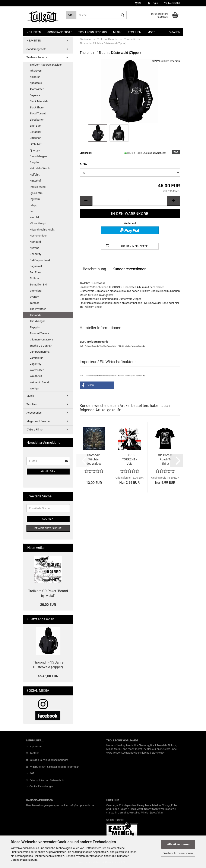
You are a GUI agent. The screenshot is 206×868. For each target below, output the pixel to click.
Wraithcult (36, 376)
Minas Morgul (38, 223)
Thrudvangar (37, 321)
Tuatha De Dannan (41, 346)
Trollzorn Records (93, 32)
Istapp (34, 205)
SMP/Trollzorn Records (166, 61)
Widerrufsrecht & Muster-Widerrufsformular (54, 767)
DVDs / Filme (34, 430)
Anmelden (48, 472)
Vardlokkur (36, 358)
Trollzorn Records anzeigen (46, 65)
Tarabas (35, 303)
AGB (32, 773)
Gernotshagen (38, 156)
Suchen (48, 519)
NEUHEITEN (34, 32)
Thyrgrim (35, 327)
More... (152, 32)
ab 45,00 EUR (48, 676)
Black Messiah (39, 101)
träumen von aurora (41, 339)
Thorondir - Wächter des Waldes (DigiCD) (94, 460)
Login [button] (153, 3)
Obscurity (35, 254)
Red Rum (35, 272)
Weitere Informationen (178, 853)
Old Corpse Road (40, 260)
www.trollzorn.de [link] (116, 753)
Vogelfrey (35, 364)
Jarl (32, 211)
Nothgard (35, 242)
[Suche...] (71, 15)
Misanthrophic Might (42, 230)
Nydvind (34, 248)
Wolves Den (37, 370)
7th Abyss (36, 71)
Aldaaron (35, 77)
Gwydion (35, 162)
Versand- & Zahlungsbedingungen (49, 760)
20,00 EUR (48, 605)
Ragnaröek (36, 266)
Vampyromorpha (40, 352)
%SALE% (175, 32)
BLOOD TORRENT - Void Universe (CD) (129, 460)
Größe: (84, 164)
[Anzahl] (130, 201)
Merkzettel (172, 3)
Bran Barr (35, 126)
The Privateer (38, 309)
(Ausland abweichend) (154, 153)
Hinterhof (35, 181)
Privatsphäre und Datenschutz (47, 780)
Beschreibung (94, 269)
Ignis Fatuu (36, 193)
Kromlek (35, 217)
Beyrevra (35, 95)
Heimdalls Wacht (40, 168)
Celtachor (35, 132)
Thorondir (35, 315)
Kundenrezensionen (129, 269)
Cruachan (35, 138)
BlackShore (37, 107)
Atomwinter (37, 89)
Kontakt (34, 753)
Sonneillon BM (38, 285)
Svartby (34, 297)
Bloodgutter (37, 120)
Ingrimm (35, 199)
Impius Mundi (38, 187)
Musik (117, 32)
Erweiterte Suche (48, 528)
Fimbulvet (36, 144)
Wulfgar (34, 388)
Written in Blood (39, 382)
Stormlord (36, 291)
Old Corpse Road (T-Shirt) (165, 459)
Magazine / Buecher (39, 421)
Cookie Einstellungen (42, 787)
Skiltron (34, 278)
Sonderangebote (60, 32)
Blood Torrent (38, 113)
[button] (138, 3)
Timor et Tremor (39, 333)
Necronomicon (39, 236)
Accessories (34, 413)
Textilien (134, 32)
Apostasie (36, 83)
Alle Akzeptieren (178, 844)
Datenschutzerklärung (24, 860)
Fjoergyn (35, 150)
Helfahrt (35, 175)
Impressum (36, 747)
